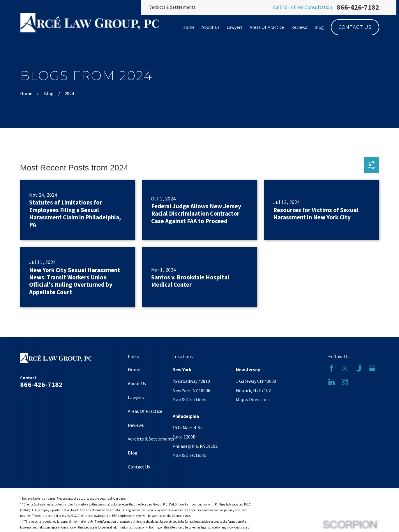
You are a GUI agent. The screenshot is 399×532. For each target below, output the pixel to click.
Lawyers (136, 397)
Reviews (136, 425)
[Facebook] (331, 368)
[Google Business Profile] (372, 368)
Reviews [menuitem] (299, 27)
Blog (133, 453)
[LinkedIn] (331, 382)
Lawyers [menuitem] (235, 27)
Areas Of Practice (145, 411)
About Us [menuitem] (211, 27)
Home (134, 369)
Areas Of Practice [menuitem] (267, 27)
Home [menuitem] (188, 27)
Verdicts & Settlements (173, 7)
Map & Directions (189, 399)
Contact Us (355, 27)
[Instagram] (345, 382)
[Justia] (359, 368)
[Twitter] (345, 368)
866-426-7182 (358, 7)
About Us (137, 383)
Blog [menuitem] (319, 27)
